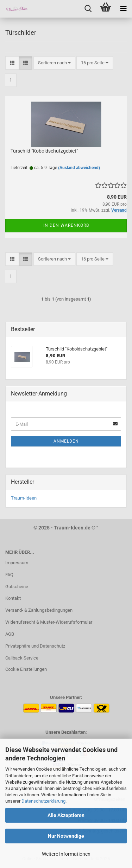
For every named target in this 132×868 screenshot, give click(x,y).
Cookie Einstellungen (26, 669)
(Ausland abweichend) (79, 168)
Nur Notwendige (66, 836)
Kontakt (13, 598)
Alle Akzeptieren (66, 815)
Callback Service (22, 658)
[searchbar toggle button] (88, 9)
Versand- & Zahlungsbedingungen (39, 610)
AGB (10, 634)
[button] (12, 63)
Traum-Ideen (24, 498)
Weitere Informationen (66, 854)
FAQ (9, 575)
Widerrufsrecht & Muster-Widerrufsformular (49, 622)
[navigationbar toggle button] (123, 9)
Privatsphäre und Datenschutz (35, 646)
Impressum (17, 563)
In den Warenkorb (66, 225)
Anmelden (66, 441)
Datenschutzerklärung (43, 801)
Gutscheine (17, 587)
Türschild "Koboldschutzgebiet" (44, 151)
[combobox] (54, 63)
